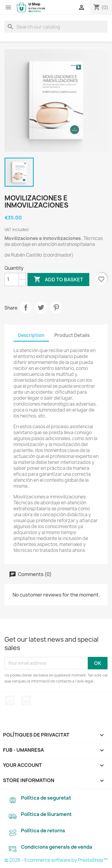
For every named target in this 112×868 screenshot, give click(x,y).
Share (26, 307)
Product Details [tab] (72, 335)
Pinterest (56, 307)
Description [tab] (31, 335)
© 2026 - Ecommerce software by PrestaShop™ (56, 860)
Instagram (26, 701)
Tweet (41, 307)
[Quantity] (12, 280)
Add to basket (58, 280)
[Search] (56, 27)
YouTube (10, 701)
